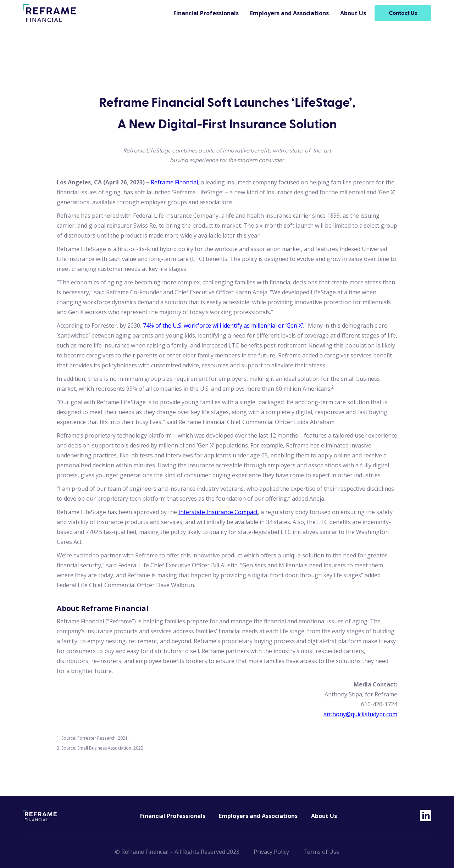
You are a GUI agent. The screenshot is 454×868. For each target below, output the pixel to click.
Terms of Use (321, 852)
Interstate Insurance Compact (218, 512)
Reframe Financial (174, 182)
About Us (353, 13)
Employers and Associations (289, 13)
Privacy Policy (271, 852)
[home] (49, 13)
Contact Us (403, 13)
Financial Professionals (206, 13)
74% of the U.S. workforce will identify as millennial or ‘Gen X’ (223, 325)
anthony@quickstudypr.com (360, 714)
